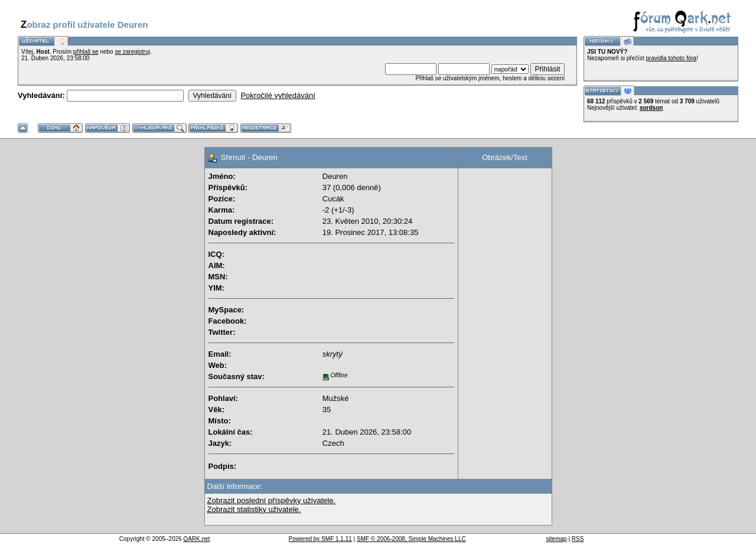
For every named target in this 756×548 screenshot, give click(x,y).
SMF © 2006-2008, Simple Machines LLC (411, 539)
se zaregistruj (132, 52)
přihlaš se (86, 52)
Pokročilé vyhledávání (278, 95)
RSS (578, 539)
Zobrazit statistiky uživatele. (254, 509)
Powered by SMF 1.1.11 (320, 539)
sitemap (557, 539)
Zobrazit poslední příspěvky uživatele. (272, 500)
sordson (651, 108)
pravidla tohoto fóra (672, 58)
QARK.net (196, 539)
